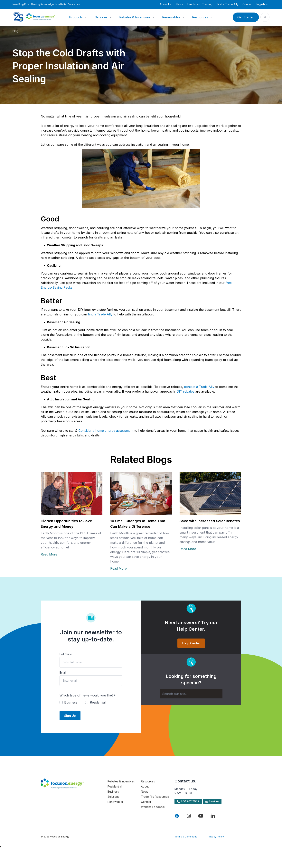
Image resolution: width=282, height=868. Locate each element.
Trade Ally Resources (155, 797)
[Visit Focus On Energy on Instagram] (189, 816)
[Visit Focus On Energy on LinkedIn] (213, 816)
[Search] (191, 694)
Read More (49, 554)
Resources (200, 17)
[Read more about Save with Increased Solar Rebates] (210, 494)
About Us (166, 4)
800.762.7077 (188, 801)
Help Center (191, 643)
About (145, 786)
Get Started (246, 17)
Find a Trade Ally (227, 4)
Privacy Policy (216, 837)
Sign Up (70, 716)
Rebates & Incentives (135, 17)
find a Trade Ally (100, 314)
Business (113, 792)
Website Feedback (153, 807)
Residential (115, 786)
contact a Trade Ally (199, 387)
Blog (15, 31)
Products (76, 17)
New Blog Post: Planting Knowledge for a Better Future (46, 4)
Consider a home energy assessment (106, 431)
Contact (247, 4)
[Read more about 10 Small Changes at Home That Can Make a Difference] (141, 494)
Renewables (171, 17)
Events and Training (200, 4)
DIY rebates (185, 391)
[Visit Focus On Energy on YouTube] (201, 816)
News (179, 4)
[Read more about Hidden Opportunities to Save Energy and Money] (72, 494)
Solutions (113, 797)
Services (101, 17)
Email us (212, 801)
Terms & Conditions (186, 837)
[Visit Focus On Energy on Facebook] (177, 816)
